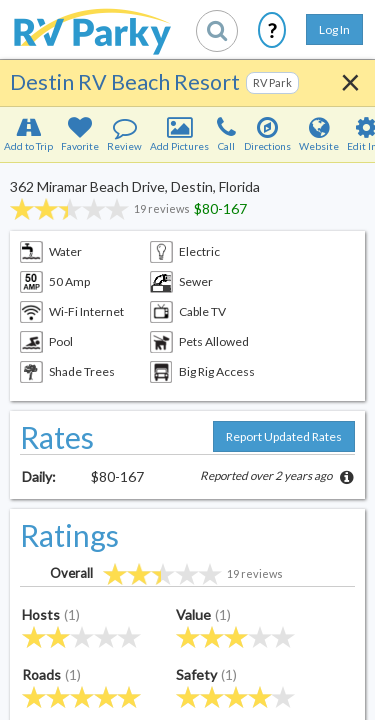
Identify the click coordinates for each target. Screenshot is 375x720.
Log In (334, 29)
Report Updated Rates (284, 436)
